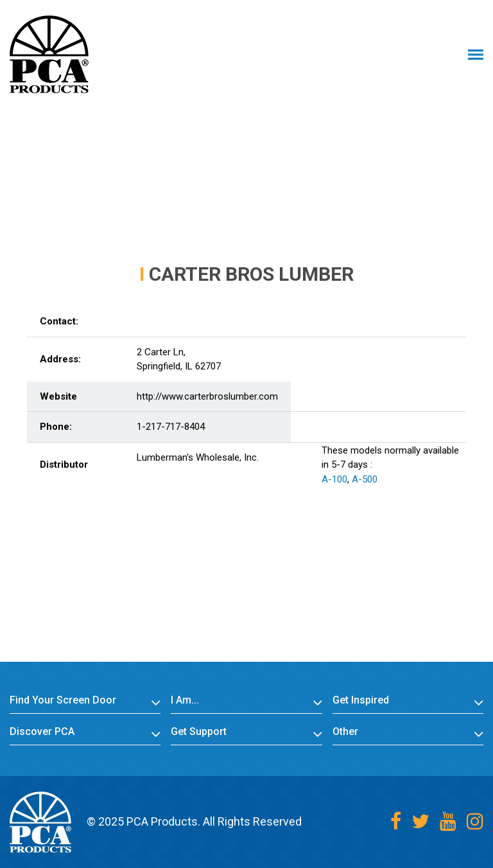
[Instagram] (475, 821)
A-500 (365, 479)
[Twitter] (420, 821)
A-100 (334, 479)
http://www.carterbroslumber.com (207, 396)
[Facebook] (396, 821)
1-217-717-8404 (171, 427)
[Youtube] (448, 821)
